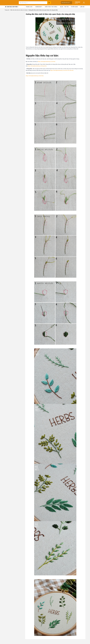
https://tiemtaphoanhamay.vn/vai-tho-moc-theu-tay (62, 70)
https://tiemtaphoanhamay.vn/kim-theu (35, 76)
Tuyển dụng (74, 7)
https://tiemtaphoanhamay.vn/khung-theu (37, 66)
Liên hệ (82, 7)
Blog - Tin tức (64, 7)
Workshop (39, 7)
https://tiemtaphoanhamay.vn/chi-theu (47, 62)
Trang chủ (30, 7)
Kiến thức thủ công (52, 7)
